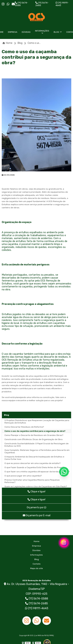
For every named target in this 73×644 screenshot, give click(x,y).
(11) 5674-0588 (21, 4)
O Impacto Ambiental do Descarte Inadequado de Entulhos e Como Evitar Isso (34, 458)
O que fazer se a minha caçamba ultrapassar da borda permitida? (37, 472)
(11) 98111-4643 (62, 4)
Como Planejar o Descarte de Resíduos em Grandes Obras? (34, 435)
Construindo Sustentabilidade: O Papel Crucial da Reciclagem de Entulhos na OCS (36, 445)
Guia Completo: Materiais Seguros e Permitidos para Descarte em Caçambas (37, 451)
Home (36, 541)
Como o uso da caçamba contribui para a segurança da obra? (35, 431)
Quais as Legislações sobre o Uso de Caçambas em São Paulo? (36, 486)
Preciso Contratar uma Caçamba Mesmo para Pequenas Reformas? (32, 481)
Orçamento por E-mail (37, 515)
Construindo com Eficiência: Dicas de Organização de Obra (33, 439)
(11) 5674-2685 (42, 4)
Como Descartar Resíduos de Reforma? (24, 427)
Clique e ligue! (36, 492)
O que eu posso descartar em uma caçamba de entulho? (32, 463)
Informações (42, 31)
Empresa (13, 32)
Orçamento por (36, 507)
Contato (37, 564)
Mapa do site (36, 568)
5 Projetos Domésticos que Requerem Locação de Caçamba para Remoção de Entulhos (37, 422)
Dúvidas (26, 32)
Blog (56, 32)
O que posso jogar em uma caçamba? (23, 476)
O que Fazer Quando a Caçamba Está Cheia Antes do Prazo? (34, 467)
